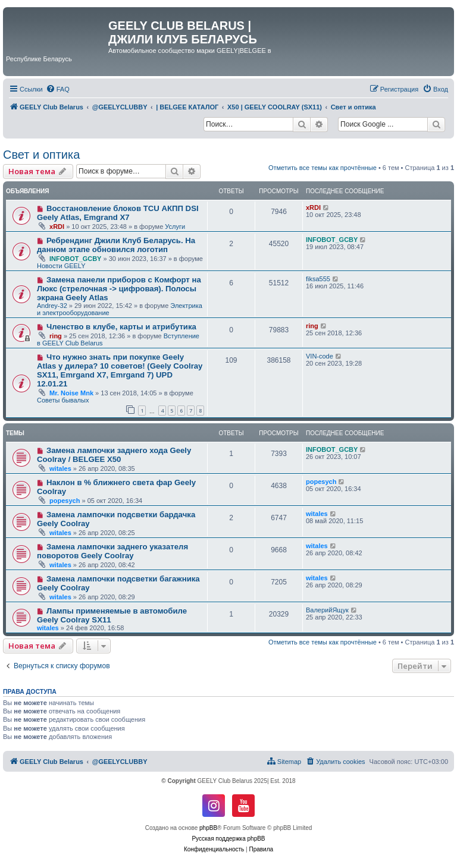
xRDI (57, 227)
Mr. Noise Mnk (71, 393)
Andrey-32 (52, 306)
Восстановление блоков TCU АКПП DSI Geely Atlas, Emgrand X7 (118, 213)
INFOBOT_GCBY (75, 259)
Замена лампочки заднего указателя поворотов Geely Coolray (112, 551)
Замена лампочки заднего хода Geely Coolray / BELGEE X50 (114, 455)
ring (56, 336)
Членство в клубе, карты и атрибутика (121, 327)
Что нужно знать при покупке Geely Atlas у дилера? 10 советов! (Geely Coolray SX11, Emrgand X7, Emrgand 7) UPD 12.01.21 (120, 370)
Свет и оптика (41, 155)
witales (60, 468)
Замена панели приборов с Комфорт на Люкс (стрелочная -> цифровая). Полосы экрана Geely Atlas (119, 289)
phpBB (208, 828)
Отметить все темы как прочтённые (323, 168)
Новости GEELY (61, 266)
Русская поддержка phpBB (228, 839)
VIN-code (320, 356)
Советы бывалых (63, 400)
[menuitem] (58, 89)
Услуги (175, 227)
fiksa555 (318, 279)
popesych (65, 501)
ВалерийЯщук (327, 610)
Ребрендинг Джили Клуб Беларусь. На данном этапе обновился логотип (116, 245)
